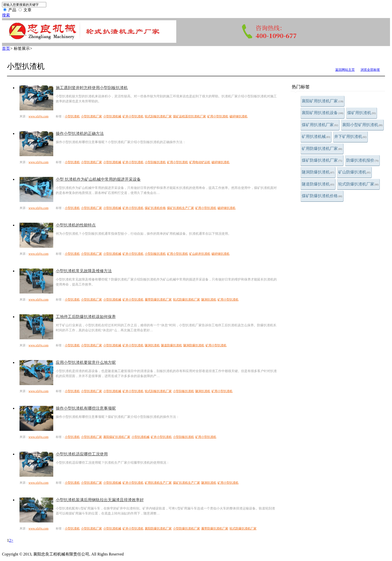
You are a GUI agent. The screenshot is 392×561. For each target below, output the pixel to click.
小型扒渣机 (72, 116)
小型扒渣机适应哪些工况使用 (82, 454)
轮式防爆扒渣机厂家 (358, 184)
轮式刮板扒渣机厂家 (158, 116)
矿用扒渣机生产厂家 (158, 483)
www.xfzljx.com (38, 116)
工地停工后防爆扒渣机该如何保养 (86, 317)
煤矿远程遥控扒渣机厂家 (189, 116)
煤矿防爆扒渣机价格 (322, 196)
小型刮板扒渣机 (155, 162)
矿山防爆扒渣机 (354, 172)
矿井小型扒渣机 (133, 116)
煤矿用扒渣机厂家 (320, 125)
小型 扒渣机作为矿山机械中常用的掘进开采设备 (98, 179)
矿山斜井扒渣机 (200, 254)
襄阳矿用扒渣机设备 (322, 113)
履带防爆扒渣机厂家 (158, 300)
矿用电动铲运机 (200, 162)
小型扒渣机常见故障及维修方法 (84, 271)
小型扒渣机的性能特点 (76, 225)
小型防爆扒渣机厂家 (186, 528)
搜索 (6, 15)
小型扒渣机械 (112, 116)
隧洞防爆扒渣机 (318, 172)
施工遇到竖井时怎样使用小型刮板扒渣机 (92, 88)
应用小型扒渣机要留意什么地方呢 (86, 362)
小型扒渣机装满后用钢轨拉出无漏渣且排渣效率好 (100, 500)
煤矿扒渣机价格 (155, 208)
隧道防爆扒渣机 (318, 184)
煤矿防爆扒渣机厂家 (322, 160)
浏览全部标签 (370, 70)
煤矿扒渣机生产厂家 (180, 208)
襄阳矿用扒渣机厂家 (322, 101)
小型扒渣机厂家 (91, 116)
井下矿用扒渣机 (350, 136)
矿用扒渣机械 (316, 136)
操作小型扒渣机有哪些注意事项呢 (86, 408)
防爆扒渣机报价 (362, 160)
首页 (6, 48)
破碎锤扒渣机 (238, 116)
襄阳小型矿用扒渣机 (362, 125)
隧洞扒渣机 (209, 300)
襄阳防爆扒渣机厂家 (158, 528)
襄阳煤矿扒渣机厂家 (117, 437)
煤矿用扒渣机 (361, 113)
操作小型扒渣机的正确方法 (80, 133)
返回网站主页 (345, 70)
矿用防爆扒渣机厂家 (322, 149)
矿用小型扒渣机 (218, 116)
